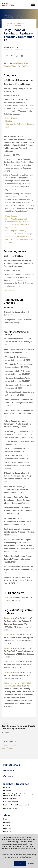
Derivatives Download (10, 802)
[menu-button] (33, 4)
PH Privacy (7, 791)
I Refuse (31, 864)
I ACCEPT (20, 864)
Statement (10, 290)
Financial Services (9, 745)
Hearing (9, 121)
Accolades (7, 822)
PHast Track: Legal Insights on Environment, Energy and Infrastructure (18, 795)
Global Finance (7, 748)
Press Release (11, 118)
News (5, 819)
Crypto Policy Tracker (10, 799)
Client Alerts (7, 788)
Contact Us (7, 832)
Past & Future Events (10, 808)
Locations (7, 825)
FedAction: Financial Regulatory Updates (17, 805)
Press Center (8, 828)
